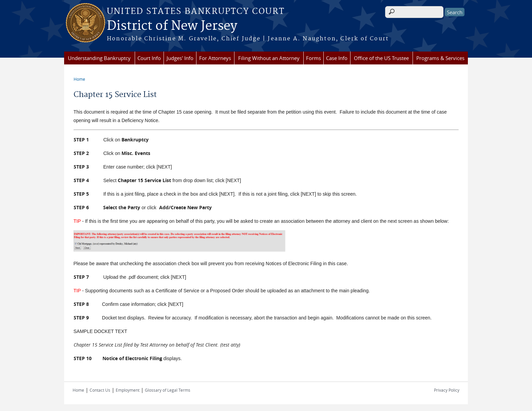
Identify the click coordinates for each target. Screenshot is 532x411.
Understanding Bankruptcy (99, 58)
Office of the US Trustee (381, 58)
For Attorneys (215, 58)
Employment (128, 390)
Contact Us (100, 390)
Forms (313, 58)
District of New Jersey (172, 26)
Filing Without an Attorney (269, 58)
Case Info (337, 58)
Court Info (149, 58)
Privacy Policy (447, 390)
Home (79, 79)
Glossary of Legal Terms (168, 390)
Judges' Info (180, 58)
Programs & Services (440, 58)
